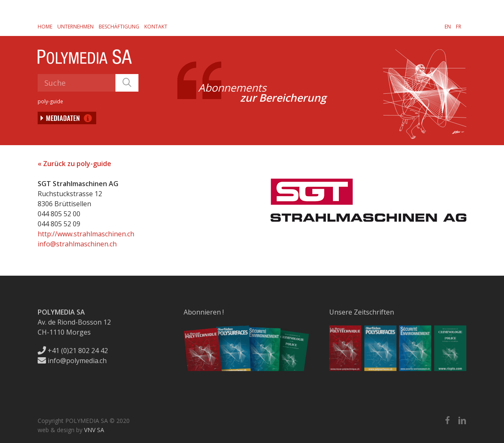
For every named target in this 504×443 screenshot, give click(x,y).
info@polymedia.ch (72, 361)
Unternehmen (75, 27)
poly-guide (50, 101)
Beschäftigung (119, 27)
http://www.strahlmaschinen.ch (86, 234)
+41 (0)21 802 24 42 (73, 351)
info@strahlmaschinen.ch (77, 244)
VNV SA (94, 430)
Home (45, 27)
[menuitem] (448, 26)
